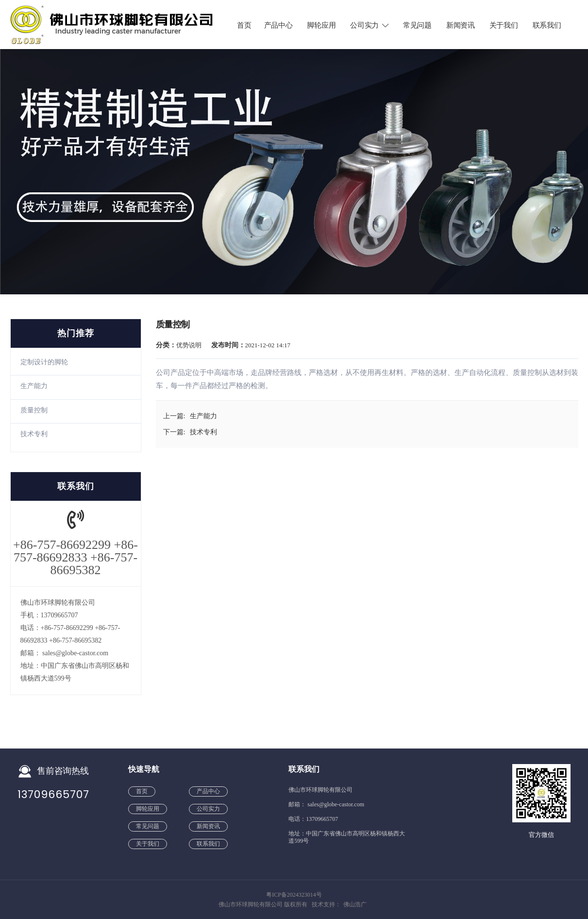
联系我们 (547, 25)
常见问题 (417, 25)
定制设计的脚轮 (44, 362)
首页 (244, 25)
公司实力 (370, 25)
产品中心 (278, 25)
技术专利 (34, 434)
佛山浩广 (355, 904)
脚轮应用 (321, 25)
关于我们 (504, 25)
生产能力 (34, 386)
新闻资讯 (461, 25)
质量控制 (34, 410)
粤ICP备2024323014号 (294, 895)
